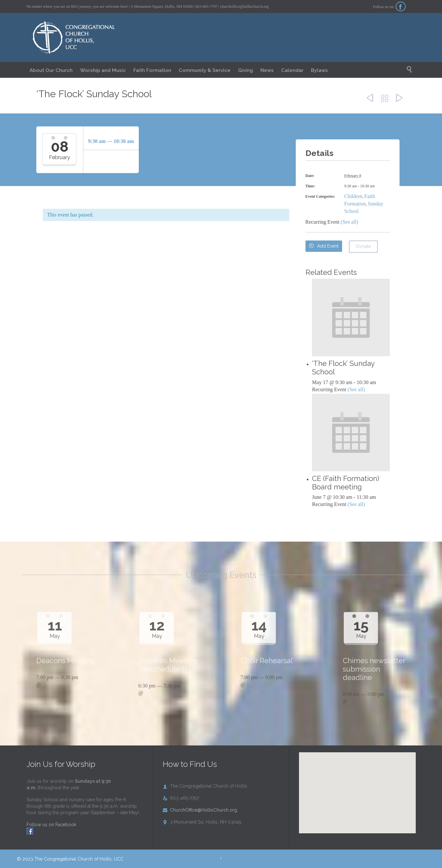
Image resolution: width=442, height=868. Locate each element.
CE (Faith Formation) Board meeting (346, 483)
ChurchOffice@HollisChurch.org (200, 810)
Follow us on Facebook (51, 825)
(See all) (350, 222)
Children (353, 196)
